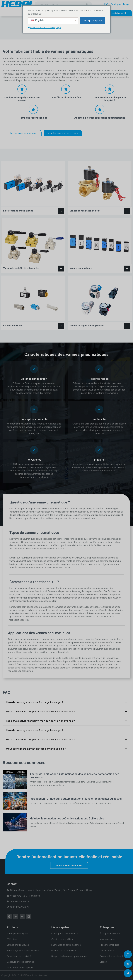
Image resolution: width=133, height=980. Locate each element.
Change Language (92, 21)
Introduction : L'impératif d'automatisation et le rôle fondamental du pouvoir (76, 799)
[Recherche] (87, 4)
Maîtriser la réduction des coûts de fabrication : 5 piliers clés (67, 819)
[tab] (66, 702)
